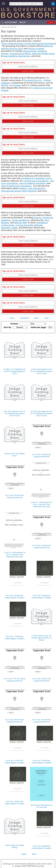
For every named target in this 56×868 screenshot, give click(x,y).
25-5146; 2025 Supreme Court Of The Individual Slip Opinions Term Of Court (41, 413)
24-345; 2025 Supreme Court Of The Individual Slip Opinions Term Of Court (41, 371)
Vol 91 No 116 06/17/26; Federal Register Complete (15, 803)
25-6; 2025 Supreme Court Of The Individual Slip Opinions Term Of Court (14, 413)
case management (37, 188)
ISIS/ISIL (5, 85)
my (9, 22)
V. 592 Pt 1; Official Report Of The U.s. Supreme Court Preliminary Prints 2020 (41, 504)
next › (37, 318)
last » (47, 318)
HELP (23, 22)
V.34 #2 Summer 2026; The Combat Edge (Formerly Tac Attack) (42, 638)
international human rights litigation (19, 191)
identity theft (21, 223)
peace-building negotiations (17, 56)
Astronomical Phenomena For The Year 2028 (42, 806)
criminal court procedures (36, 181)
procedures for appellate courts (36, 178)
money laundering (21, 220)
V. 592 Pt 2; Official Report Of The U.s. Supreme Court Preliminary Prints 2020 (15, 555)
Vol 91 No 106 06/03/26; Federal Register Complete (41, 847)
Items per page (39, 327)
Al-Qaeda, (17, 85)
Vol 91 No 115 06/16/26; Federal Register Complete (41, 762)
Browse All (12, 27)
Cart (51, 22)
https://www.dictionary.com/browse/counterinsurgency (28, 43)
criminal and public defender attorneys (22, 226)
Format (14, 324)
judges (15, 228)
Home (3, 27)
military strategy (36, 48)
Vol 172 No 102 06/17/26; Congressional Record (42, 680)
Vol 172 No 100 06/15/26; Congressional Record (14, 721)
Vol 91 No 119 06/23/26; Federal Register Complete (41, 597)
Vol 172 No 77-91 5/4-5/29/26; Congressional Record (15, 680)
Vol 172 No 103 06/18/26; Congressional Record (42, 547)
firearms (37, 218)
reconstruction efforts (20, 54)
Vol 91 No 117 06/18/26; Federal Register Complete (15, 638)
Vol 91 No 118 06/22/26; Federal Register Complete (15, 597)
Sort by (8, 327)
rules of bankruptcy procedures (16, 186)
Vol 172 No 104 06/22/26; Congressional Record (42, 455)
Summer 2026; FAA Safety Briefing (14, 846)
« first (12, 318)
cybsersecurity (30, 51)
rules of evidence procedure (32, 183)
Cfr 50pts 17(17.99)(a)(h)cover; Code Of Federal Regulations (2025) (15, 371)
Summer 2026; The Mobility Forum (15, 455)
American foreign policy (43, 54)
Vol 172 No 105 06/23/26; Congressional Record (14, 496)
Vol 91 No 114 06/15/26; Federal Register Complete (15, 762)
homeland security (33, 80)
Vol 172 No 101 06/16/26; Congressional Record (42, 721)
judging (23, 188)
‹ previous (24, 318)
